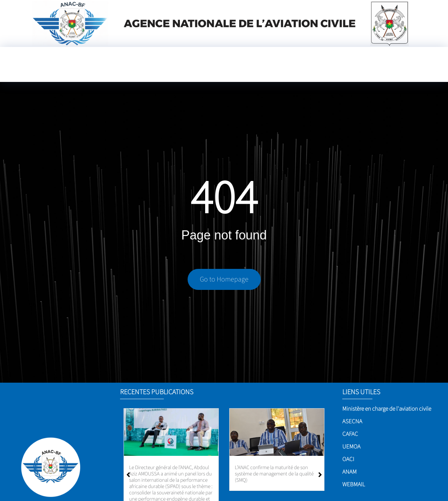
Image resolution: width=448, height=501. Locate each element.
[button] (320, 475)
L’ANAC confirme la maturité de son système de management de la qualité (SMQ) (274, 474)
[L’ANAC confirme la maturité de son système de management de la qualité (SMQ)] (277, 432)
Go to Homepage (224, 281)
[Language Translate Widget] (262, 71)
